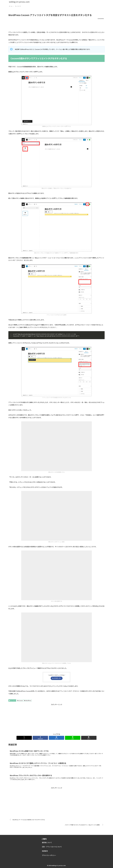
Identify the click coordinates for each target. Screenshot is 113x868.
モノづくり (12, 700)
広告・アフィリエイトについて (52, 847)
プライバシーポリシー (49, 855)
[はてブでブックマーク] (56, 738)
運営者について (47, 842)
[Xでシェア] (24, 738)
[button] (89, 738)
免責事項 (45, 851)
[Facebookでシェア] (40, 738)
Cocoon (20, 700)
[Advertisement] (56, 25)
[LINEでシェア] (73, 738)
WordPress (28, 700)
